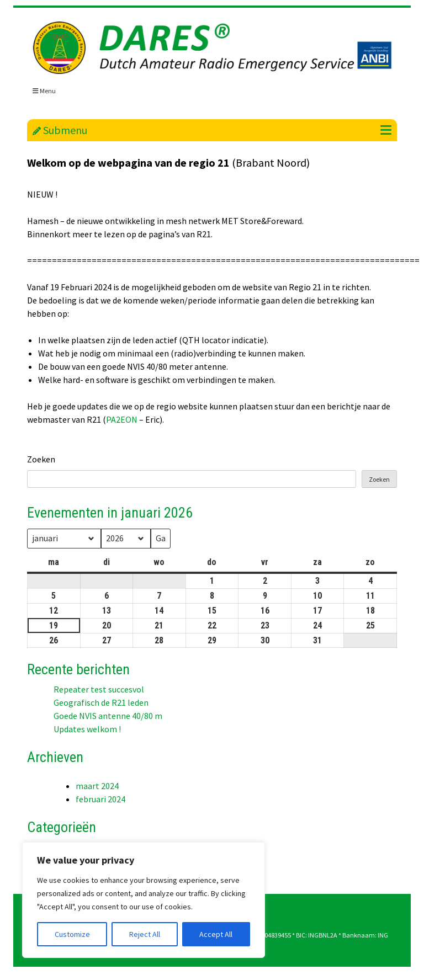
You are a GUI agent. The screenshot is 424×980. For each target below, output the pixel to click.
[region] (144, 900)
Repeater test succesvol (99, 689)
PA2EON (122, 419)
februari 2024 (100, 799)
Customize (72, 934)
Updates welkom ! (87, 729)
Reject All (145, 934)
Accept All (216, 934)
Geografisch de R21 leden (101, 702)
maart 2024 (97, 786)
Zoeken (41, 459)
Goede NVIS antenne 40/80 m (108, 716)
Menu (44, 91)
